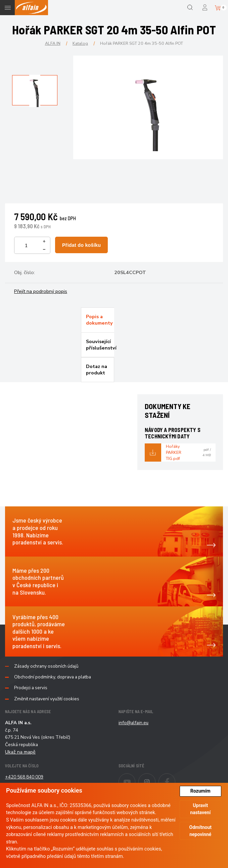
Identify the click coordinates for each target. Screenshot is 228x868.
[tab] (98, 320)
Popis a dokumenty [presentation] (99, 320)
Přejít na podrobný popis (41, 291)
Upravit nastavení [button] (200, 809)
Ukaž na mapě (20, 752)
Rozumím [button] (200, 791)
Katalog (80, 43)
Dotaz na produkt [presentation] (97, 370)
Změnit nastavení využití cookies (47, 699)
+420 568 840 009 (24, 777)
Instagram (155, 777)
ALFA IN (53, 43)
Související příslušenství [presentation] (100, 345)
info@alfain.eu (133, 723)
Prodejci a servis (31, 688)
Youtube (135, 777)
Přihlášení (205, 8)
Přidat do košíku (81, 245)
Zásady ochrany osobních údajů (46, 666)
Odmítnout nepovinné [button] (200, 831)
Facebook (175, 777)
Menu (8, 8)
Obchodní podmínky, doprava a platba (53, 677)
